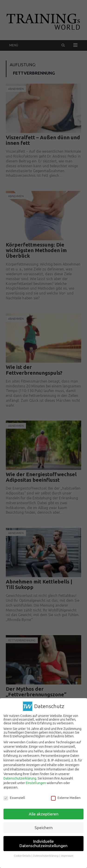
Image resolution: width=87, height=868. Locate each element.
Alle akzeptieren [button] (44, 813)
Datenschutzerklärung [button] (46, 855)
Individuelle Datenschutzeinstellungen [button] (43, 843)
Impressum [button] (67, 855)
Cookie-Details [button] (23, 855)
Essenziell (14, 797)
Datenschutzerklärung (20, 778)
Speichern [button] (44, 827)
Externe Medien (66, 797)
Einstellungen (36, 782)
